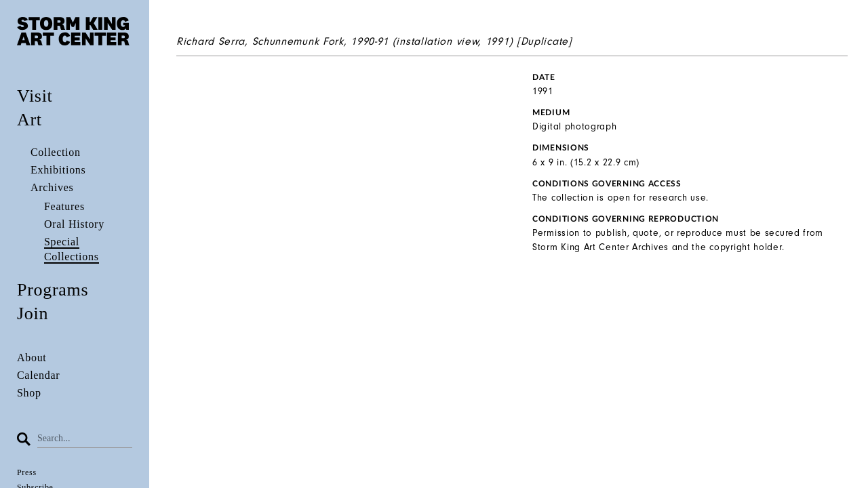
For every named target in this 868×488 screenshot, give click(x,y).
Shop (29, 393)
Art (29, 120)
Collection (56, 152)
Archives (52, 187)
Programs (53, 290)
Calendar (38, 375)
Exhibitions (58, 170)
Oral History (74, 224)
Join (33, 313)
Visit (35, 96)
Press (27, 472)
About (32, 358)
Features (64, 206)
